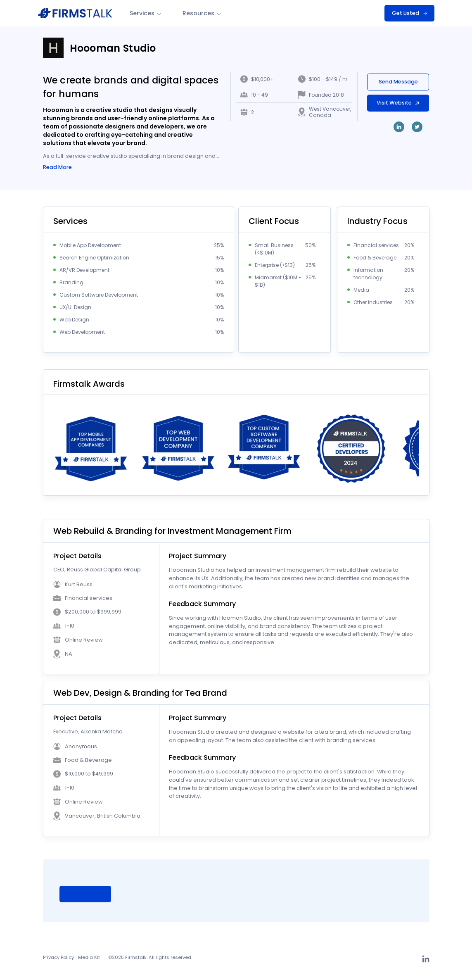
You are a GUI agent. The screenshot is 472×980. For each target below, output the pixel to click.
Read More (57, 168)
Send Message (398, 82)
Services (146, 13)
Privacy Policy (58, 958)
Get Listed (409, 13)
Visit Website (398, 103)
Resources (202, 13)
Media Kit (89, 958)
